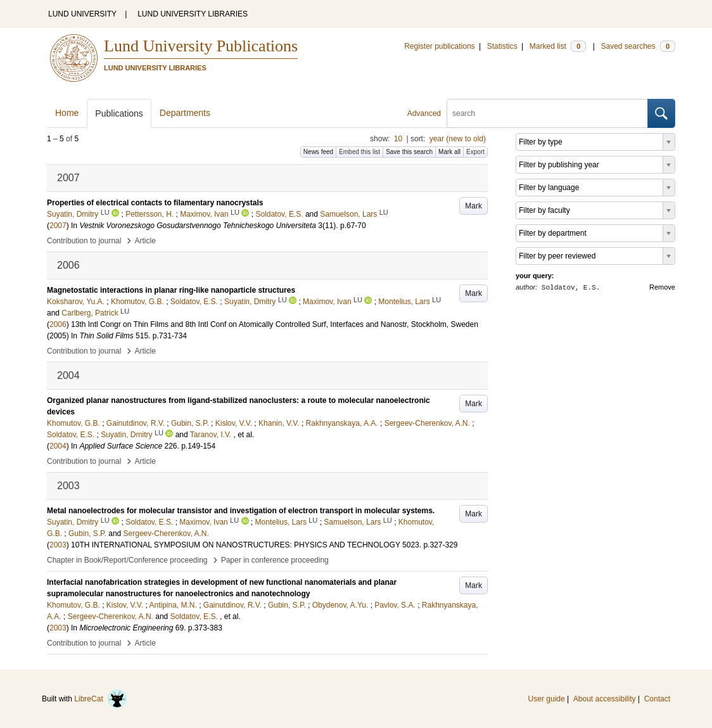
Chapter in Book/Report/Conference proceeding (127, 560)
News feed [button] (318, 152)
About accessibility (605, 699)
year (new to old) (458, 139)
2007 (58, 226)
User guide (547, 699)
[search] (547, 113)
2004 (58, 446)
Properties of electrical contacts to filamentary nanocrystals (155, 203)
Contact (657, 699)
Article (145, 241)
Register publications (439, 46)
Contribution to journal (84, 241)
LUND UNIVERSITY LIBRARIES (193, 14)
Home (67, 113)
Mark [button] (474, 206)
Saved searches (638, 46)
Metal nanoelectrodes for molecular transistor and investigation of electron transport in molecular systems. (241, 511)
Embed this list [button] (359, 152)
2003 (58, 545)
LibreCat (101, 699)
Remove (662, 287)
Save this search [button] (409, 152)
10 (398, 139)
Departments (185, 113)
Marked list (558, 46)
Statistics (502, 46)
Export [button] (475, 152)
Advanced (424, 113)
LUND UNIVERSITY (82, 14)
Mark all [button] (449, 152)
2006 (58, 324)
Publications (119, 113)
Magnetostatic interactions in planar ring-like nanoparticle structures (171, 290)
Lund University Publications (201, 46)
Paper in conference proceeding (275, 560)
